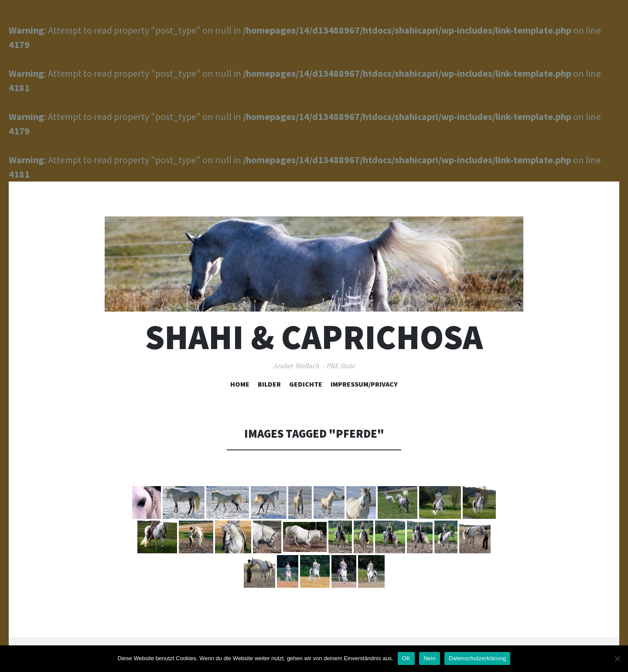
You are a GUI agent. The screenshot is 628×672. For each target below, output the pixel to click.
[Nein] (617, 658)
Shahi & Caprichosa (314, 337)
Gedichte (306, 384)
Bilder (269, 384)
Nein (430, 658)
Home (240, 384)
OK (406, 658)
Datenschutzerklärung (477, 658)
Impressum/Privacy (364, 384)
